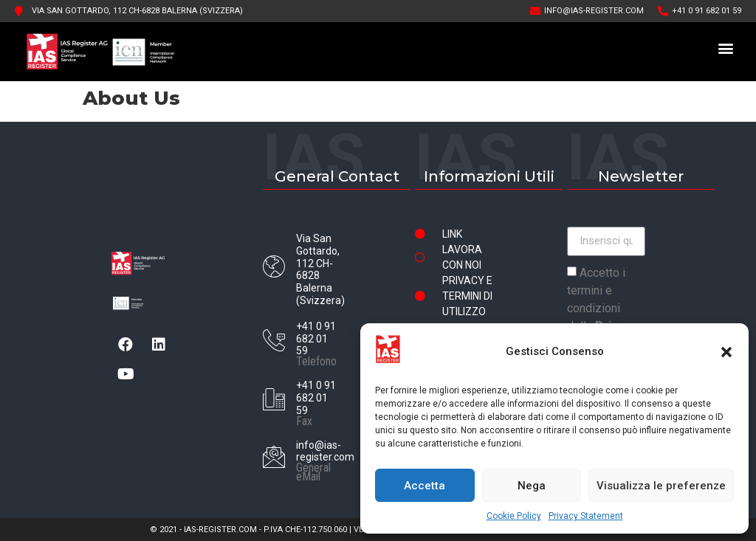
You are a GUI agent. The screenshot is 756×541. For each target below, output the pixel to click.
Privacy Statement (586, 516)
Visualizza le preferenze (661, 486)
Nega (532, 486)
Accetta (425, 486)
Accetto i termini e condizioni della (602, 308)
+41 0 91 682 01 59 (316, 339)
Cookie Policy (514, 516)
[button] (726, 352)
